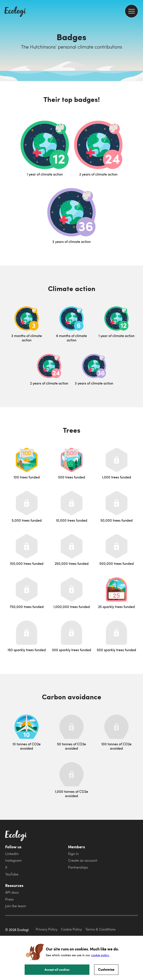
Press (9, 899)
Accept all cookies (57, 969)
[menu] (131, 11)
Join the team (16, 906)
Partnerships (78, 867)
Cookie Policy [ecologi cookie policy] (71, 929)
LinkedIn (12, 854)
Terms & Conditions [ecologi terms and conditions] (100, 929)
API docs (12, 892)
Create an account (83, 860)
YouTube (12, 874)
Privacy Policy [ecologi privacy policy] (47, 929)
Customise (106, 969)
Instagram (13, 860)
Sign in (73, 854)
